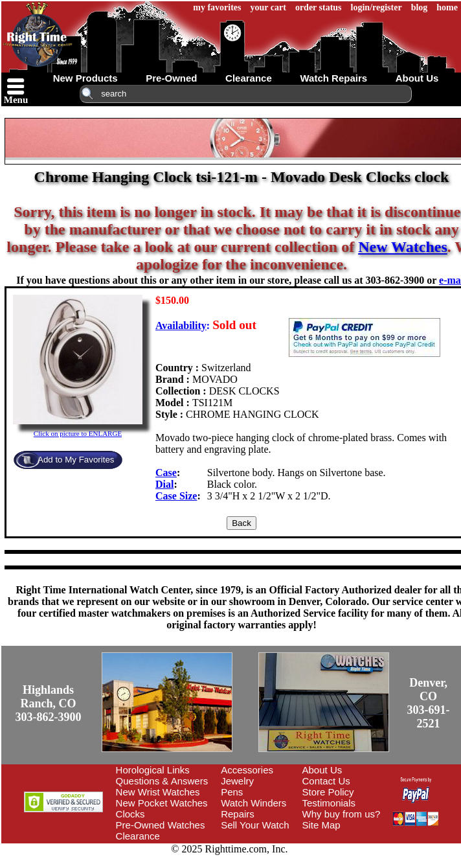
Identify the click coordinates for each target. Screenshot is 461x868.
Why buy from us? (342, 814)
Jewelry (237, 781)
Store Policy (328, 792)
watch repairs (333, 78)
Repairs (238, 814)
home (447, 7)
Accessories (247, 770)
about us (417, 78)
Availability (181, 325)
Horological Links (153, 770)
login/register (377, 7)
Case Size (176, 496)
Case (166, 473)
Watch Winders (253, 803)
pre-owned (171, 78)
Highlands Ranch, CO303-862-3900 (49, 703)
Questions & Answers (162, 781)
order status (319, 7)
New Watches (403, 247)
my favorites (217, 7)
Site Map (321, 825)
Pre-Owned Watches (161, 825)
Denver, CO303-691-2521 (429, 703)
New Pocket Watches (162, 803)
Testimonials (329, 803)
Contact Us (326, 781)
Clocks (130, 814)
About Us (322, 770)
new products (85, 78)
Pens (232, 792)
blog (420, 7)
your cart (268, 7)
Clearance (138, 836)
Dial (164, 484)
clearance (249, 78)
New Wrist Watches (158, 792)
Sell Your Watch (255, 825)
